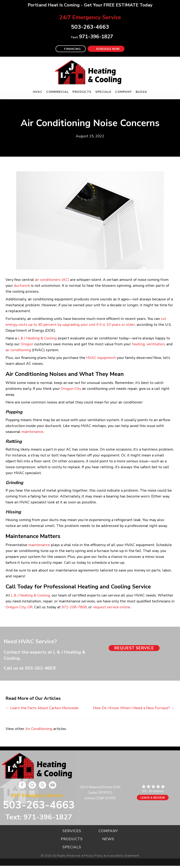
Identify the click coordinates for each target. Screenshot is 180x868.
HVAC (38, 92)
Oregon (27, 344)
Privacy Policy (94, 856)
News (108, 839)
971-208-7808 (74, 607)
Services (72, 831)
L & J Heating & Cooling (37, 338)
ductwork (22, 286)
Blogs (141, 92)
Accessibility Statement (123, 856)
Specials (103, 92)
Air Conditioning (39, 729)
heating (138, 344)
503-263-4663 (40, 668)
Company (124, 92)
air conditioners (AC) (52, 280)
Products (82, 92)
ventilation (156, 344)
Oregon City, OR (19, 607)
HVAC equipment (101, 358)
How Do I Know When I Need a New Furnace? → (134, 708)
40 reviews (156, 791)
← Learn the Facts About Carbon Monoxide (42, 708)
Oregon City (71, 389)
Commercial (57, 92)
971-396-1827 (96, 37)
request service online (111, 607)
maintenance (32, 432)
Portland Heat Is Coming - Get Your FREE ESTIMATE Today (90, 5)
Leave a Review (153, 798)
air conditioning (18, 350)
